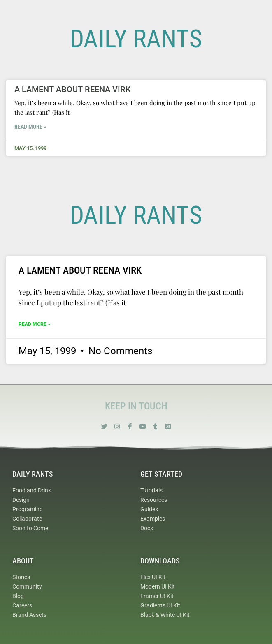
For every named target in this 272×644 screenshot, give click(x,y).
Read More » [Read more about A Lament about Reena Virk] (30, 127)
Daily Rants (33, 474)
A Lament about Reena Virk (73, 89)
